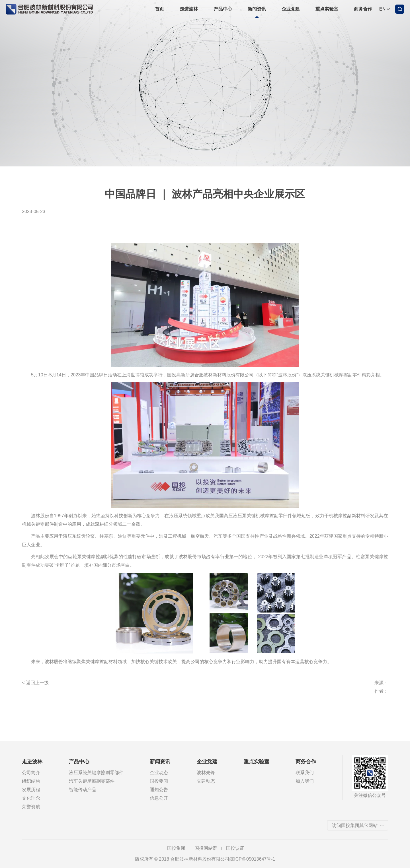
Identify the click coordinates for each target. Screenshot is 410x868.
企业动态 (159, 773)
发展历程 (31, 790)
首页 (159, 9)
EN (382, 9)
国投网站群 (206, 848)
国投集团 (176, 848)
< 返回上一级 (35, 683)
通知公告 (159, 790)
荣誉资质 (31, 807)
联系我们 (305, 773)
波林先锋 (206, 773)
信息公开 (159, 798)
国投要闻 (159, 781)
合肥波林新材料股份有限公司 (49, 8)
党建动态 (206, 781)
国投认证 (235, 848)
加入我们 (305, 781)
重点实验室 (327, 9)
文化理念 (31, 798)
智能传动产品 (83, 790)
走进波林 (189, 9)
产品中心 (223, 9)
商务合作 (363, 9)
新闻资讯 (257, 9)
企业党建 (291, 9)
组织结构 (31, 781)
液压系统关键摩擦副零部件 (96, 773)
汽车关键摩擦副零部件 (92, 781)
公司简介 (31, 773)
